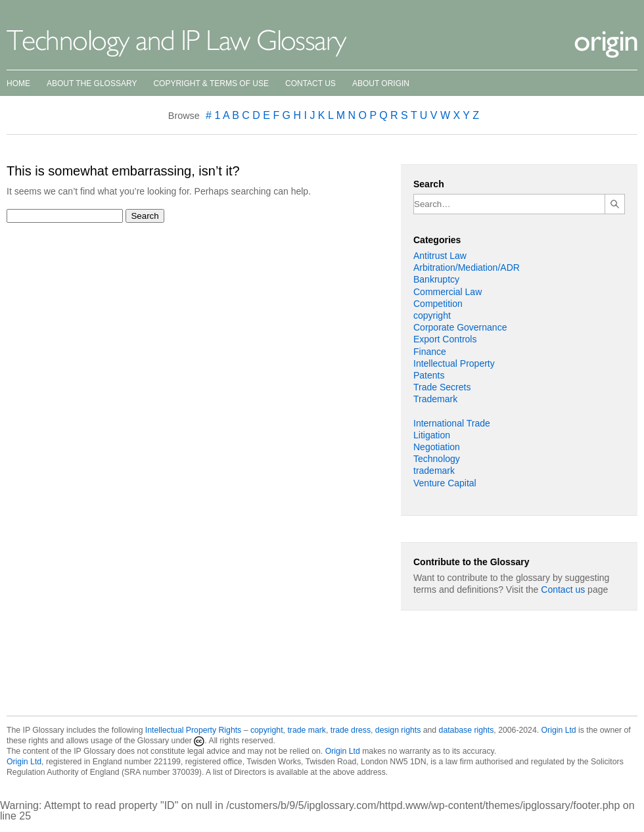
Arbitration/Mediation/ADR (467, 267)
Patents (429, 375)
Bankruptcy (436, 279)
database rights (467, 730)
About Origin (381, 83)
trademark (434, 471)
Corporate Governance (460, 327)
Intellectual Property (454, 363)
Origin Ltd (559, 730)
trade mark (307, 730)
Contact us (563, 589)
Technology (437, 459)
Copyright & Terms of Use (211, 83)
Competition (438, 304)
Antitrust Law (440, 256)
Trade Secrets (442, 387)
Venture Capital (445, 483)
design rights (398, 730)
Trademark (435, 399)
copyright (432, 315)
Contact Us (310, 83)
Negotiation (437, 447)
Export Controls (445, 339)
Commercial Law (448, 292)
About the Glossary (92, 83)
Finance (430, 352)
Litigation (432, 435)
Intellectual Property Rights (193, 730)
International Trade (452, 423)
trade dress (351, 730)
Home (18, 83)
